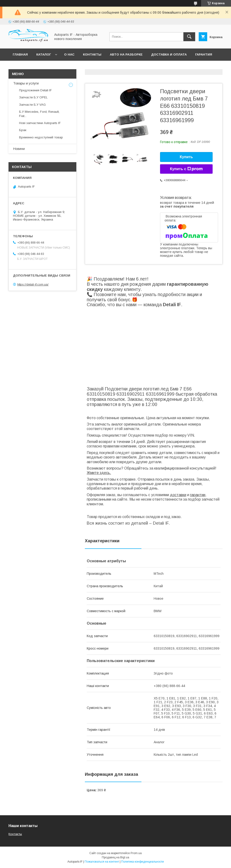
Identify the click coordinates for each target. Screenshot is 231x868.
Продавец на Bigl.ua (115, 857)
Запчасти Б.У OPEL (33, 97)
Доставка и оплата (169, 54)
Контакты (92, 54)
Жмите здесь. (99, 473)
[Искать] (189, 37)
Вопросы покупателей (34, 67)
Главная (20, 54)
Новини (19, 149)
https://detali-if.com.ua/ (33, 284)
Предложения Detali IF (35, 90)
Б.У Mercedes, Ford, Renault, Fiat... (39, 114)
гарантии (198, 495)
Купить (186, 157)
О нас (69, 54)
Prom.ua (136, 853)
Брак (23, 130)
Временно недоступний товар (41, 137)
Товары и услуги (26, 83)
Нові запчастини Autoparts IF (40, 123)
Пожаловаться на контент (102, 862)
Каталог (44, 54)
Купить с (186, 169)
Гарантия (204, 54)
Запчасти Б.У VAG (32, 105)
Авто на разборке (126, 54)
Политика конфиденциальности (142, 862)
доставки (178, 495)
